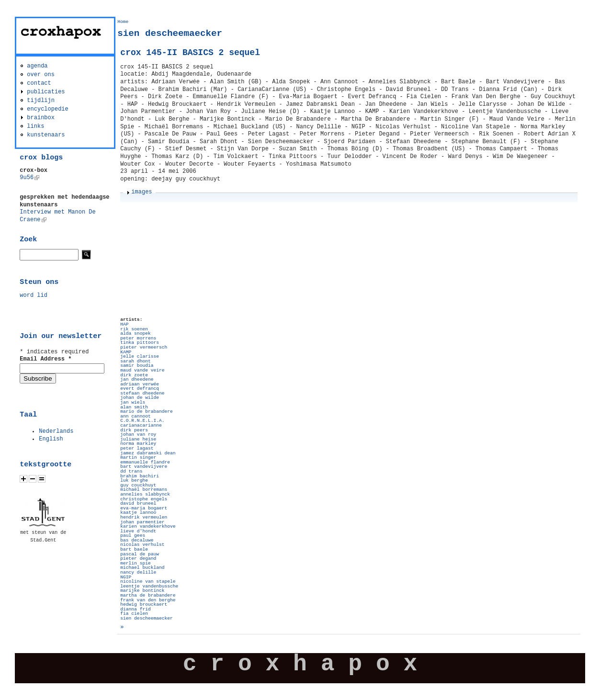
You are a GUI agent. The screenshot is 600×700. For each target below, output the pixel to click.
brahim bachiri (140, 476)
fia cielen (134, 614)
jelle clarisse (140, 356)
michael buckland (142, 568)
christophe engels (144, 499)
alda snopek (135, 333)
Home (123, 22)
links (35, 126)
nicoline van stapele (148, 581)
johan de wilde (140, 398)
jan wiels (133, 402)
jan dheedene (137, 379)
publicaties (46, 92)
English (51, 439)
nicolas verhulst (142, 545)
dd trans (131, 471)
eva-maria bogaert (144, 508)
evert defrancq (140, 389)
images (142, 192)
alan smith (134, 407)
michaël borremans (144, 490)
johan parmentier (142, 522)
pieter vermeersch (144, 347)
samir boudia (137, 366)
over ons (41, 75)
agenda (37, 66)
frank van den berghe (148, 600)
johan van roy (138, 435)
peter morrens (138, 338)
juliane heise (138, 439)
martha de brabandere (148, 595)
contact (39, 83)
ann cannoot (135, 416)
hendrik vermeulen (144, 517)
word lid (34, 295)
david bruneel (138, 503)
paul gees (133, 536)
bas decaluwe (137, 540)
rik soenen (134, 329)
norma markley (138, 444)
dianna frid (135, 609)
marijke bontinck (142, 591)
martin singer (138, 457)
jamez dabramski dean (148, 453)
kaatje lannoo (138, 513)
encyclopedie (47, 109)
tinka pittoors (140, 343)
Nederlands (56, 431)
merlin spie (135, 563)
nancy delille (138, 572)
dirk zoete (134, 375)
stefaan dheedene (142, 393)
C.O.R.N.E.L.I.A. (142, 421)
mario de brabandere (146, 412)
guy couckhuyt (138, 485)
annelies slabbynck (145, 494)
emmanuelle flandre (145, 462)
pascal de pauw (140, 554)
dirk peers (134, 430)
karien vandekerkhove (148, 526)
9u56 (29, 178)
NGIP (126, 577)
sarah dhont (135, 361)
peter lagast (137, 448)
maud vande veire (142, 370)
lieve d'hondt (138, 531)
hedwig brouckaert (144, 604)
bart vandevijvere (144, 467)
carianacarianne (141, 425)
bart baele (134, 549)
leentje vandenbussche (149, 586)
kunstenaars (46, 135)
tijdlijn (41, 101)
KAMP (126, 352)
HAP (124, 324)
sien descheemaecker (146, 618)
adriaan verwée (140, 384)
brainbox (41, 118)
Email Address (45, 359)
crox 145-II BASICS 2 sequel (190, 53)
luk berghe (134, 480)
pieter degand (138, 559)
